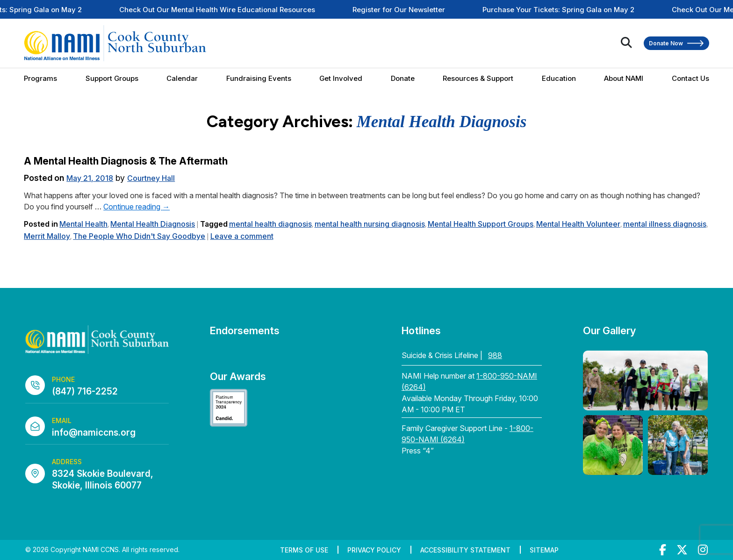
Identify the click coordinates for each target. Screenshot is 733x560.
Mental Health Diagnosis (153, 224)
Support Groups (112, 78)
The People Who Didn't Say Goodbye (139, 236)
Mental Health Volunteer (578, 224)
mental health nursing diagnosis (370, 224)
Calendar (182, 78)
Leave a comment (242, 236)
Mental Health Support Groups (481, 224)
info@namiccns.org (94, 433)
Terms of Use (304, 550)
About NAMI (624, 78)
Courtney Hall (151, 178)
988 (495, 355)
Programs (40, 78)
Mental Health (83, 224)
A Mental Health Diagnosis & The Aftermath (126, 161)
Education (559, 78)
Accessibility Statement (465, 550)
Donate (403, 78)
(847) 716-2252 (85, 391)
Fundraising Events (259, 78)
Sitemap (544, 550)
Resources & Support (478, 78)
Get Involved (341, 78)
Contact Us (690, 78)
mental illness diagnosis (665, 224)
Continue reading (137, 207)
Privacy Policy (374, 550)
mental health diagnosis (270, 224)
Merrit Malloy (47, 236)
